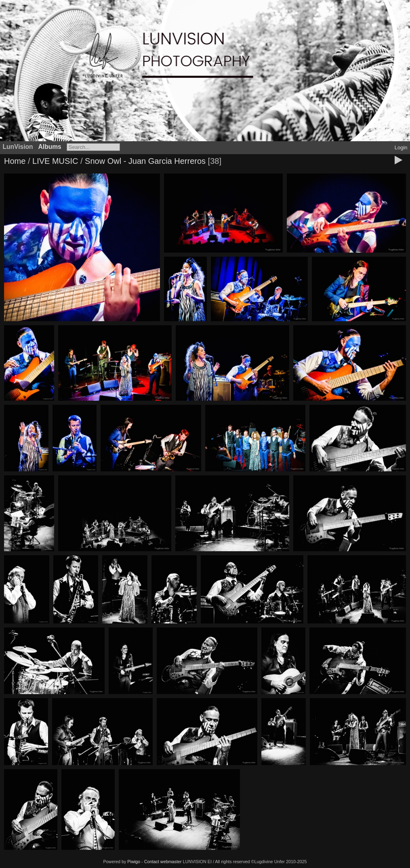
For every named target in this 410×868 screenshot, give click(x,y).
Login (401, 147)
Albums (50, 147)
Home (15, 161)
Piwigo (134, 862)
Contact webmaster (163, 862)
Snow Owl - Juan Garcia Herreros (145, 161)
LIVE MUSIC (55, 161)
